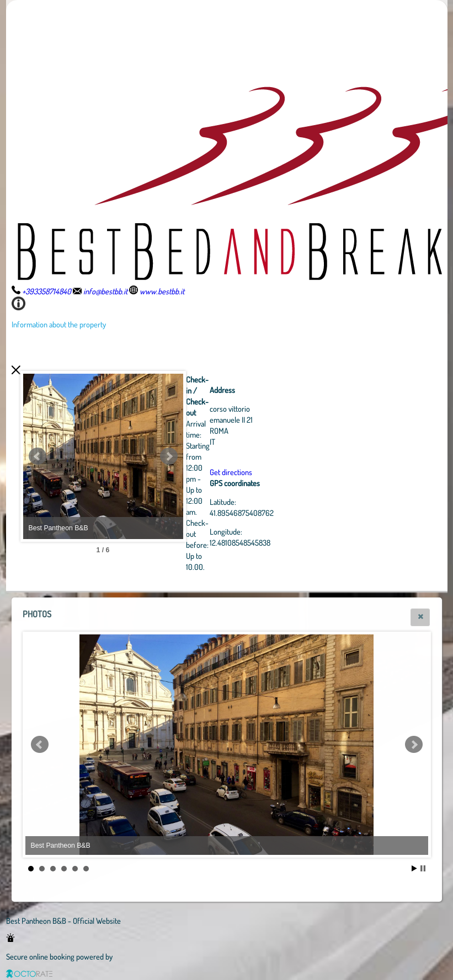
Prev (38, 456)
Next (230, 456)
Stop (423, 868)
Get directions (292, 472)
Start (414, 868)
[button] (420, 617)
